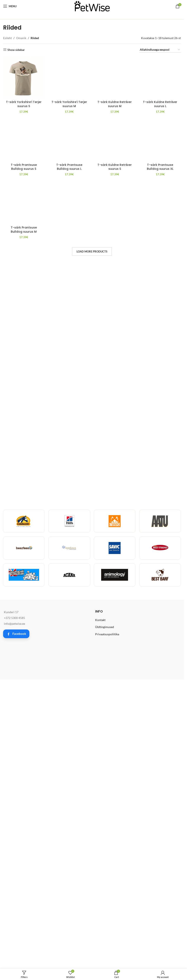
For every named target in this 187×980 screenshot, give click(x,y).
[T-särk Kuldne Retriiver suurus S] (115, 544)
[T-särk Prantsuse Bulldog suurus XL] (160, 544)
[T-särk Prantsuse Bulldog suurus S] (24, 544)
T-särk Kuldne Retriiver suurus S (115, 705)
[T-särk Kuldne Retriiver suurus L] (160, 212)
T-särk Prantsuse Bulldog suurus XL (160, 705)
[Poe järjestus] (160, 50)
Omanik (21, 38)
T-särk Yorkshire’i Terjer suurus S (24, 104)
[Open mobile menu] (10, 6)
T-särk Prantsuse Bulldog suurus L (69, 705)
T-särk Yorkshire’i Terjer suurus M (69, 71)
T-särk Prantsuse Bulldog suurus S (24, 705)
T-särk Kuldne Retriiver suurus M (115, 71)
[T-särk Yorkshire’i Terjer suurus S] (24, 78)
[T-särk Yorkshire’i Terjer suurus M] (69, 61)
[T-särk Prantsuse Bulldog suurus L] (69, 544)
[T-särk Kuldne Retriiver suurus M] (115, 61)
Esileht (7, 38)
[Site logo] (92, 6)
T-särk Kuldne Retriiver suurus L (160, 373)
